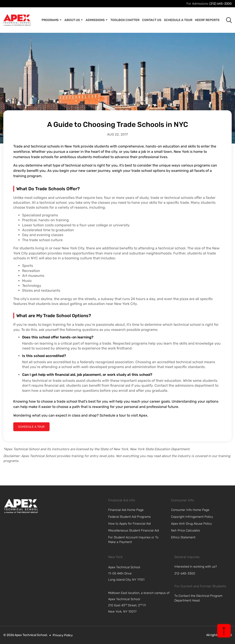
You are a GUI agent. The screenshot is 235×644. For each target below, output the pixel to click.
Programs (52, 20)
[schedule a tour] (31, 427)
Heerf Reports (207, 20)
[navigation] (140, 573)
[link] (21, 506)
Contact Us (152, 20)
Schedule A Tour (178, 20)
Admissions (97, 20)
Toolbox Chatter (125, 20)
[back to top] (224, 631)
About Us (74, 20)
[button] (226, 20)
